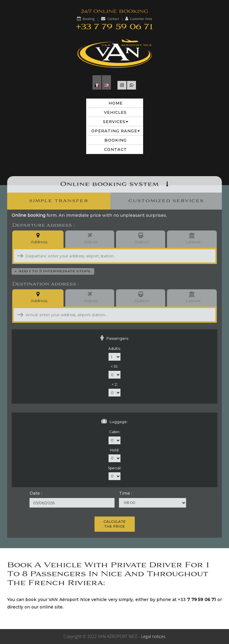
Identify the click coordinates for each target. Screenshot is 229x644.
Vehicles (115, 112)
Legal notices (153, 636)
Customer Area (141, 19)
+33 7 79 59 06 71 (114, 27)
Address (38, 239)
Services (116, 122)
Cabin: (115, 432)
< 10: (114, 366)
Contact (113, 19)
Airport (90, 239)
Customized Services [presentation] (166, 201)
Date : (36, 493)
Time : (126, 493)
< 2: (115, 384)
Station (141, 239)
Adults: (114, 349)
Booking (89, 19)
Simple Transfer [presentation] (59, 201)
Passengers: (115, 338)
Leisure (192, 239)
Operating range (116, 131)
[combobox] (99, 256)
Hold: (115, 450)
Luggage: (114, 421)
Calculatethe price (115, 524)
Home (116, 103)
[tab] (59, 201)
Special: (115, 468)
